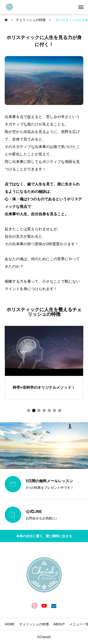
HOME (10, 624)
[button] (29, 410)
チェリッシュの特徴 (34, 624)
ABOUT (59, 624)
